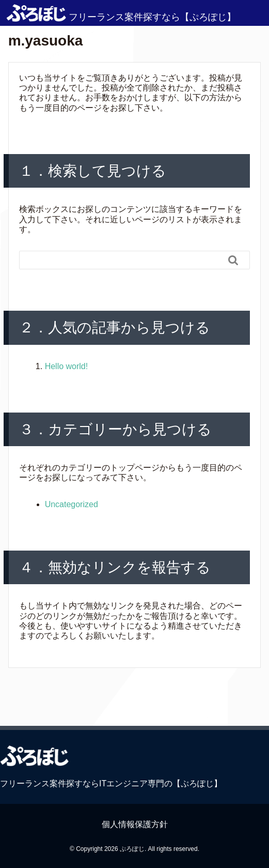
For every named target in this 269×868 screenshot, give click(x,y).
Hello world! (67, 366)
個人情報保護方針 (135, 824)
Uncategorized (72, 504)
